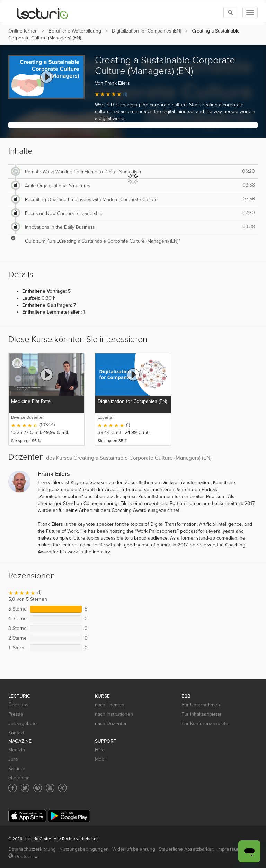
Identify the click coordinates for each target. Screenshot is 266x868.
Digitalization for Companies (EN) (147, 31)
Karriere (17, 768)
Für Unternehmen (201, 705)
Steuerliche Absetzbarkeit (186, 849)
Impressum (229, 849)
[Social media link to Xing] (63, 788)
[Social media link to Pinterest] (38, 788)
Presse (16, 714)
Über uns (18, 705)
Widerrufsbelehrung (134, 849)
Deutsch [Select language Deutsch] (23, 856)
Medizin (17, 750)
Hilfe (100, 750)
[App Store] (27, 816)
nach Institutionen (114, 714)
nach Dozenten (111, 724)
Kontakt (16, 733)
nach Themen (110, 705)
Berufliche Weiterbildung (75, 31)
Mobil (101, 759)
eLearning (19, 778)
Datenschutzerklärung (32, 849)
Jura (13, 759)
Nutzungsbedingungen (84, 849)
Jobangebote (23, 724)
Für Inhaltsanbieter (202, 714)
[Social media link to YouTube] (50, 788)
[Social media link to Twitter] (25, 788)
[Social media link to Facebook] (13, 788)
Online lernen (23, 31)
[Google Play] (69, 816)
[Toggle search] (230, 12)
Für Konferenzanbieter (206, 724)
